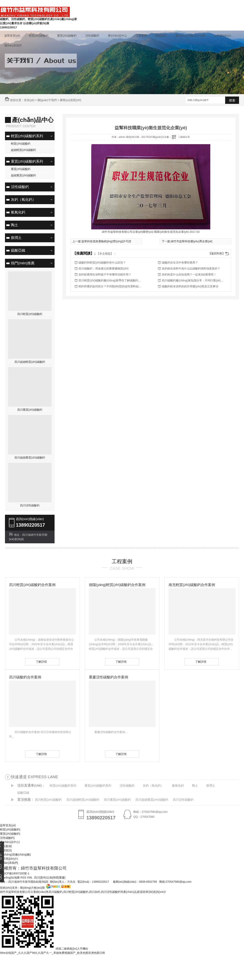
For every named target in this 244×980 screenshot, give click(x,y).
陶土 (14, 225)
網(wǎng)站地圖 (10, 878)
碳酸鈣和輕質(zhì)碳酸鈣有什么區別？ (102, 263)
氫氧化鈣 (18, 212)
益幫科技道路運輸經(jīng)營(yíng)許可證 (106, 241)
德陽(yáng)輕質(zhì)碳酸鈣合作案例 (117, 585)
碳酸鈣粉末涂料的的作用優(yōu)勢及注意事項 (190, 286)
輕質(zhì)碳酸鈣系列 (27, 136)
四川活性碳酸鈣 (30, 505)
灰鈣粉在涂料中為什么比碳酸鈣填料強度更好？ (191, 268)
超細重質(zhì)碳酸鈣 (23, 175)
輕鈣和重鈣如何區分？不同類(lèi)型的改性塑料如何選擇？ (110, 286)
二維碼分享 (184, 137)
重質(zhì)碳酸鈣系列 (27, 161)
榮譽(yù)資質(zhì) (71, 100)
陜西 (56, 878)
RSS (24, 878)
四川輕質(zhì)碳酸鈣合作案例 (32, 585)
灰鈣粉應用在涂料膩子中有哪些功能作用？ (105, 274)
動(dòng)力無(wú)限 (33, 888)
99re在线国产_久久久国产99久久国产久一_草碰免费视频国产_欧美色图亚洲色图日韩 (52, 953)
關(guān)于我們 (47, 100)
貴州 (43, 878)
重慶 (62, 878)
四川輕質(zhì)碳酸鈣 (30, 314)
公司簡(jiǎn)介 (223, 36)
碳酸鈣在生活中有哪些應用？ (180, 263)
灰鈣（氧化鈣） (23, 200)
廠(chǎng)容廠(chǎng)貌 (190, 36)
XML (30, 878)
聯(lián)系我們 (211, 4)
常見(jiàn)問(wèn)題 (186, 4)
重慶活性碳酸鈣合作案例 (109, 677)
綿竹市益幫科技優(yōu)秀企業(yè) (192, 241)
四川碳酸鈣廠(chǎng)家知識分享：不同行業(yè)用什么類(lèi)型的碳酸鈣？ (194, 280)
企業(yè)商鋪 (232, 4)
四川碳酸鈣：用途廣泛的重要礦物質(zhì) (104, 268)
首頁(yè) (29, 100)
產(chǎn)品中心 (117, 36)
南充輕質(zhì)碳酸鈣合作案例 (192, 585)
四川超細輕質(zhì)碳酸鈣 (30, 362)
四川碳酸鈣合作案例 (25, 677)
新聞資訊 (161, 36)
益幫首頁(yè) (12, 36)
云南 (49, 878)
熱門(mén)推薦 (23, 263)
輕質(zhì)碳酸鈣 (39, 36)
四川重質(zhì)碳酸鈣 (30, 410)
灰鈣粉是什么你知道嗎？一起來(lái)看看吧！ (189, 274)
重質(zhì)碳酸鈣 (67, 36)
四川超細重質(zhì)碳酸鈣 (30, 458)
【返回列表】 (217, 253)
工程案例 (141, 36)
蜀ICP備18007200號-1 (15, 873)
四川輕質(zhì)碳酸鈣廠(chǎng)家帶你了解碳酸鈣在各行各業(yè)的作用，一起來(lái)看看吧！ (110, 280)
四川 (37, 878)
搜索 (232, 100)
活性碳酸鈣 (92, 36)
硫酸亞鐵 (18, 250)
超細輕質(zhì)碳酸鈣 (23, 150)
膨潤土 (16, 238)
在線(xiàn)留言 (160, 4)
